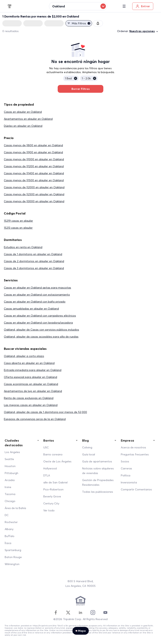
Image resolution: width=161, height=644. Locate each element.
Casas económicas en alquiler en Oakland (31, 384)
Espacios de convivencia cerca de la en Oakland (35, 419)
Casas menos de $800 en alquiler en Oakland (33, 145)
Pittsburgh (11, 473)
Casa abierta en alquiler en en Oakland (29, 363)
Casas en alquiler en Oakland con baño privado (35, 302)
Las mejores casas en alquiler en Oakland (31, 405)
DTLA (47, 475)
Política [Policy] (126, 475)
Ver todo (49, 510)
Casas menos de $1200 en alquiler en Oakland (34, 166)
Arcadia (10, 480)
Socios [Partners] (125, 461)
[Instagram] (93, 612)
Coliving (87, 447)
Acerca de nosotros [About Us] (133, 447)
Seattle (9, 459)
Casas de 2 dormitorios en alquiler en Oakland (34, 261)
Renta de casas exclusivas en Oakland (29, 398)
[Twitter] (68, 612)
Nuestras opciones (144, 31)
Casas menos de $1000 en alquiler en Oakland (34, 159)
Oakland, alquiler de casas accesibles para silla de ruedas (41, 337)
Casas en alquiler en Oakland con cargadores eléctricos (40, 316)
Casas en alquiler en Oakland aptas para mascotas (37, 288)
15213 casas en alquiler (18, 228)
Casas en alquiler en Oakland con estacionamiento (37, 295)
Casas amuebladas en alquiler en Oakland (31, 309)
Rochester (11, 522)
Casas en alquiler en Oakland (23, 112)
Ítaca (8, 543)
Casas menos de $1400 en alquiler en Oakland (34, 173)
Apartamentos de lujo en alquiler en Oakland (33, 391)
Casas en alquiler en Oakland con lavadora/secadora (38, 323)
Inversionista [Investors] (129, 482)
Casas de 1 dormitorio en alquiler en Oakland (33, 254)
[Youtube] (105, 612)
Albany (9, 529)
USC (46, 447)
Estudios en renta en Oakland (23, 247)
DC (7, 515)
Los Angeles (12, 452)
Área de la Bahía (15, 508)
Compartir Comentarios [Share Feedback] (136, 489)
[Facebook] (56, 612)
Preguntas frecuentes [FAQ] (135, 454)
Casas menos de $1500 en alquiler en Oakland (34, 180)
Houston (10, 466)
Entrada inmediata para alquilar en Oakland (33, 370)
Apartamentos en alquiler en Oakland (28, 119)
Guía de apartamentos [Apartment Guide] (97, 461)
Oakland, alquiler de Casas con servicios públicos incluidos (41, 330)
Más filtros (79, 23)
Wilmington (12, 564)
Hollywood (50, 468)
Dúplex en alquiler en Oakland (23, 126)
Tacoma (10, 494)
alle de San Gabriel (55, 482)
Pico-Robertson (53, 489)
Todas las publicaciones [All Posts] (98, 492)
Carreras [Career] (126, 468)
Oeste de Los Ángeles (57, 461)
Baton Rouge (13, 557)
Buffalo (10, 536)
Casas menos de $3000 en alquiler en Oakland (34, 201)
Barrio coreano (53, 454)
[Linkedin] (80, 612)
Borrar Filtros (80, 89)
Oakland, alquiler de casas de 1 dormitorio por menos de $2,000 (45, 412)
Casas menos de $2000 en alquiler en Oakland (34, 187)
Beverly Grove (52, 496)
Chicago (10, 501)
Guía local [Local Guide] (89, 454)
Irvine (8, 487)
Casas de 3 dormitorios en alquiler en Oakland (34, 268)
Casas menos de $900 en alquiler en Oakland (33, 152)
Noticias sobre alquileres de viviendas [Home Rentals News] (98, 471)
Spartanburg (13, 550)
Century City (51, 503)
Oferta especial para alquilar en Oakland (30, 377)
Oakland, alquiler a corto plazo (24, 356)
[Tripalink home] (10, 6)
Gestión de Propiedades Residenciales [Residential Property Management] (98, 482)
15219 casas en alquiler (18, 221)
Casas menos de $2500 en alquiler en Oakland (34, 194)
